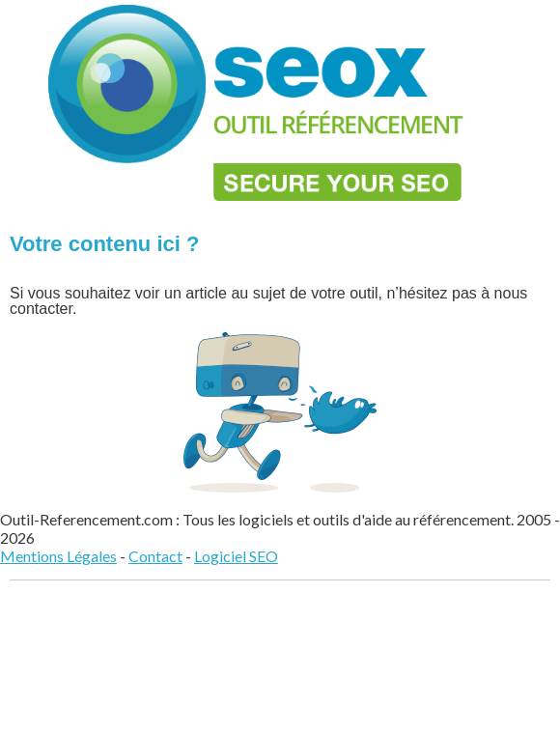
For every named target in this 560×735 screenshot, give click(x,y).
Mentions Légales (58, 556)
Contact (155, 556)
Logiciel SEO (236, 556)
